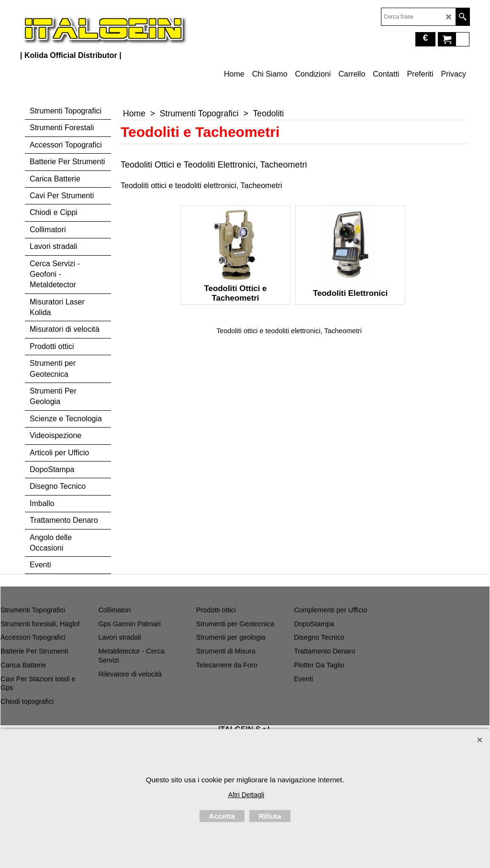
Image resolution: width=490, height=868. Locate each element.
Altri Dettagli (246, 795)
